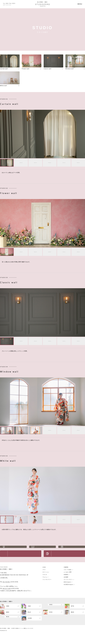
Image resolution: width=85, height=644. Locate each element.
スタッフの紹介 (17, 549)
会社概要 (66, 585)
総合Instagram (67, 590)
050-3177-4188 (7, 597)
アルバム (45, 585)
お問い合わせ (24, 560)
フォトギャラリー (47, 588)
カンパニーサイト (68, 588)
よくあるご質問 (46, 549)
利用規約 (66, 583)
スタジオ (45, 583)
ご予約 (68, 560)
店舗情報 (66, 575)
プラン (44, 578)
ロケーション (46, 580)
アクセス (75, 549)
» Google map (4, 586)
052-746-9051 (6, 590)
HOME (44, 575)
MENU (80, 4)
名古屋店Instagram (68, 593)
